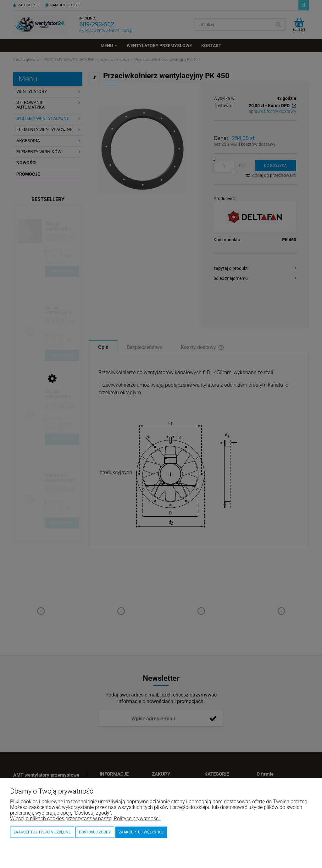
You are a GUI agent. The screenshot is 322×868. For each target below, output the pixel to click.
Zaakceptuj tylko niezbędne (42, 832)
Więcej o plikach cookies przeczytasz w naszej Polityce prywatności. (86, 819)
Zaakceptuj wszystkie (141, 832)
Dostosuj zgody (95, 832)
